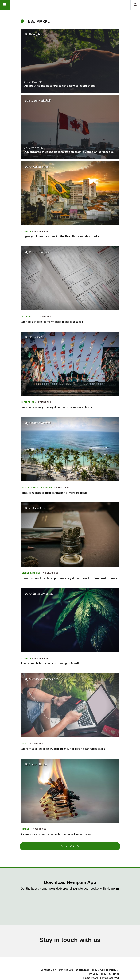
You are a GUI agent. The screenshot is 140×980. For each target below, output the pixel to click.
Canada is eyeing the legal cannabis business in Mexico (57, 407)
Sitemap (114, 974)
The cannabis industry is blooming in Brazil (50, 663)
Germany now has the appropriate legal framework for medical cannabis (70, 578)
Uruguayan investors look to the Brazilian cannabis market (61, 236)
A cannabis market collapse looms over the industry (56, 834)
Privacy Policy (98, 974)
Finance (25, 829)
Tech (23, 744)
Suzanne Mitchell (40, 100)
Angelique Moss (39, 167)
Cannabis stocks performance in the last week (52, 322)
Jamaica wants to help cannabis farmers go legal (54, 493)
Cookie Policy (108, 970)
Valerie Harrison (39, 252)
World (49, 488)
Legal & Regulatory (32, 488)
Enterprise (27, 317)
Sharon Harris (38, 764)
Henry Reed (36, 34)
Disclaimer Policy (87, 970)
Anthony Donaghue (41, 594)
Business (26, 231)
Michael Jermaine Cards (44, 679)
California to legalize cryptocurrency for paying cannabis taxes (63, 749)
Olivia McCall (37, 337)
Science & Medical (31, 573)
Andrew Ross (37, 508)
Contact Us (47, 970)
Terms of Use (65, 970)
